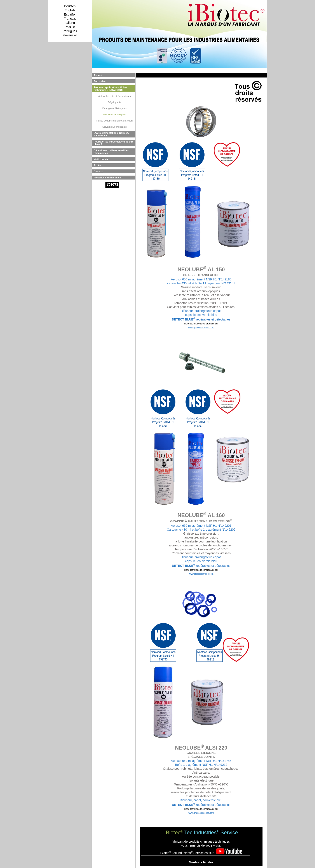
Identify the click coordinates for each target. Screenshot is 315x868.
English (70, 10)
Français (70, 19)
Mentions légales (201, 862)
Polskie (70, 27)
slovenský (70, 35)
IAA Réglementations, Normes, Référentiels (111, 134)
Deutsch (70, 6)
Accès (97, 165)
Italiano (70, 23)
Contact (98, 171)
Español (70, 14)
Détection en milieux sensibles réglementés (111, 152)
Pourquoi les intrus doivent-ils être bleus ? (114, 143)
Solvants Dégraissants (115, 127)
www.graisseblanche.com (201, 574)
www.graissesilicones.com (201, 813)
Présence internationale (107, 178)
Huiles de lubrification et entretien (115, 121)
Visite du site (101, 159)
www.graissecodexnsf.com (201, 328)
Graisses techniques (115, 114)
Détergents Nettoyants (115, 108)
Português (70, 31)
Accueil (98, 75)
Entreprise (100, 81)
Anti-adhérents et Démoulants (114, 96)
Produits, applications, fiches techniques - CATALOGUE (111, 89)
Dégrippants (114, 102)
